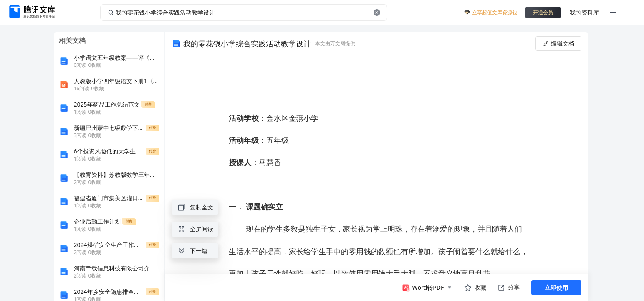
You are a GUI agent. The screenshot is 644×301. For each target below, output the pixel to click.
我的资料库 (584, 12)
